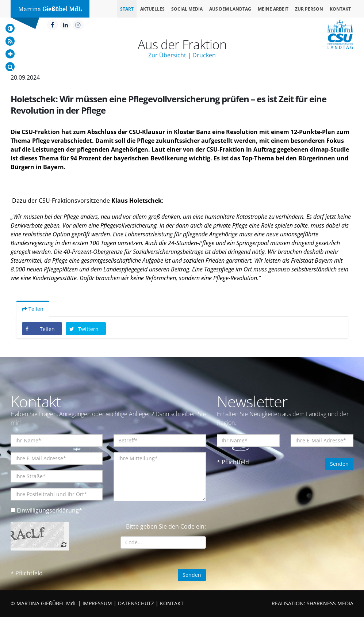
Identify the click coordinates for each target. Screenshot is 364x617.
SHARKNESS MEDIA (330, 603)
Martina (50, 9)
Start (127, 9)
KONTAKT (172, 603)
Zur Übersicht (167, 55)
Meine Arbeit (273, 9)
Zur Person (309, 9)
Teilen (33, 309)
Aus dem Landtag (230, 9)
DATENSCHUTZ (136, 603)
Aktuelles (152, 9)
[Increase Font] (10, 54)
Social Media (187, 9)
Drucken (204, 55)
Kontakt (340, 9)
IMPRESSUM (97, 603)
